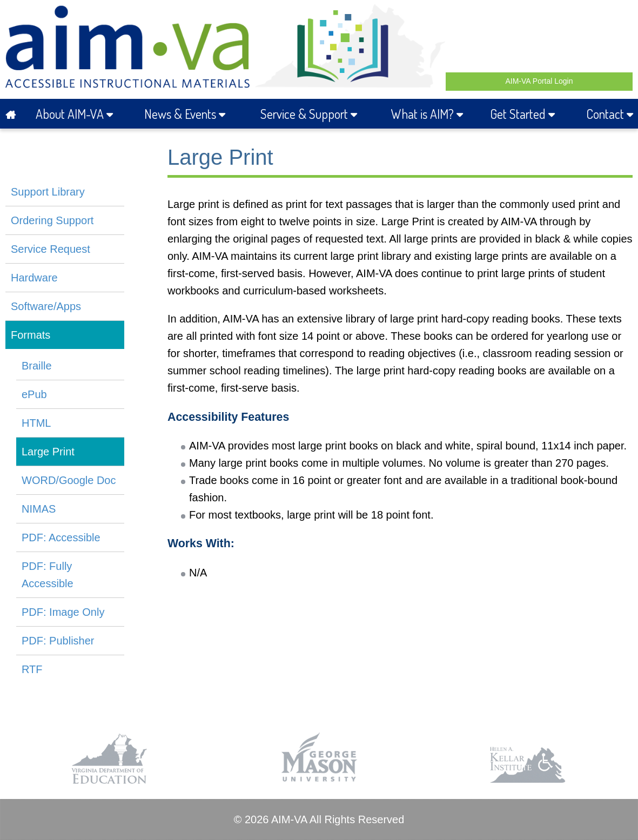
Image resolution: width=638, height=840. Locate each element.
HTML (36, 423)
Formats (31, 335)
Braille (37, 366)
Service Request (51, 249)
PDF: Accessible (61, 537)
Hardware (34, 278)
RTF (32, 669)
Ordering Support (52, 220)
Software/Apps (46, 306)
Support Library (48, 192)
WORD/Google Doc (69, 480)
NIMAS (39, 509)
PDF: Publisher (58, 641)
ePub (34, 394)
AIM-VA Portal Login (539, 81)
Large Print (48, 452)
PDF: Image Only (63, 612)
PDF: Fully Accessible (48, 575)
